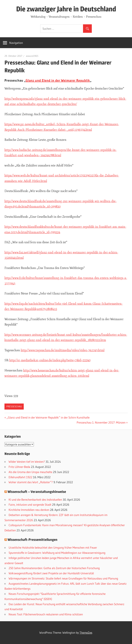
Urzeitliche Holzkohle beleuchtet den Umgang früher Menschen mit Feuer (53, 547)
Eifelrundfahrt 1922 (20, 477)
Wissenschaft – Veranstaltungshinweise (37, 492)
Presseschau (14, 406)
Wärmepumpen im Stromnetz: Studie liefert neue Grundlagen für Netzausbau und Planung (63, 578)
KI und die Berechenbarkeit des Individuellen (35, 500)
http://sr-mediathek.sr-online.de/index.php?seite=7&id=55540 (50, 360)
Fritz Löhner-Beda (19, 467)
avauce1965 (32, 56)
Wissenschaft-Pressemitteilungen (32, 540)
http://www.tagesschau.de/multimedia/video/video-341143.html (63, 350)
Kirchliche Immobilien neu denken (29, 510)
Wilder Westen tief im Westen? (27, 462)
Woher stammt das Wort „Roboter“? (31, 482)
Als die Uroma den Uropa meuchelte (30, 472)
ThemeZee (86, 633)
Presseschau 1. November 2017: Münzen (101, 422)
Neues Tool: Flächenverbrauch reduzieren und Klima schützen (46, 614)
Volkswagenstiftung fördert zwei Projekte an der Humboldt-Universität (51, 573)
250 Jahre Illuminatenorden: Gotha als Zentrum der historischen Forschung (54, 568)
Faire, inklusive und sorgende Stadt (30, 505)
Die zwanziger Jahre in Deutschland (66, 9)
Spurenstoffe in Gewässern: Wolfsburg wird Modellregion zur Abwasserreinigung (57, 553)
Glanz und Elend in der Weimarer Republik (58, 80)
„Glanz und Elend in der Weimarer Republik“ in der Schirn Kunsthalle (48, 417)
